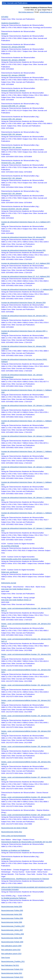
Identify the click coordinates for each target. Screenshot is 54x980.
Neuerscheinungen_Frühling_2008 (13, 934)
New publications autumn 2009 (11, 946)
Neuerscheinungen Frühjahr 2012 (12, 969)
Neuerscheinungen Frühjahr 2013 (12, 977)
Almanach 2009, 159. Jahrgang (11, 134)
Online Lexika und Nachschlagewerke (14, 836)
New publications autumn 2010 (11, 954)
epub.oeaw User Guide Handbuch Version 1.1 (16, 589)
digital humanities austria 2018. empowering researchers (20, 559)
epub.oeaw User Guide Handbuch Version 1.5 (16, 600)
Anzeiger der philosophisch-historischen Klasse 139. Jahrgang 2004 (23, 303)
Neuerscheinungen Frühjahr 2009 (12, 942)
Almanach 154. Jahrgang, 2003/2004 (13, 60)
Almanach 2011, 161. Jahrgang (11, 163)
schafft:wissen (6, 859)
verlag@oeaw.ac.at (46, 12)
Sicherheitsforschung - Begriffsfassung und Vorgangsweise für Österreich (25, 879)
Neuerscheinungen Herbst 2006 (12, 922)
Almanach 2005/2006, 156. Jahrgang (13, 91)
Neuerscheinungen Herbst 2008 (12, 938)
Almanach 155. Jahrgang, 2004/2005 (13, 75)
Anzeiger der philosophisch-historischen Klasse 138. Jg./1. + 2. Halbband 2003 (27, 289)
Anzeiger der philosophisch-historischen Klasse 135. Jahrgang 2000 (23, 237)
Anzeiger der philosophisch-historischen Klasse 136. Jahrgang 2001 (23, 250)
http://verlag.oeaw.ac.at (26, 12)
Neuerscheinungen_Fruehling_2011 (13, 961)
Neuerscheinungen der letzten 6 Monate (14, 828)
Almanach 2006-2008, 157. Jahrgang (13, 106)
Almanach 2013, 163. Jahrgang (11, 194)
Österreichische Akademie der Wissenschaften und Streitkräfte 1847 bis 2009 (27, 842)
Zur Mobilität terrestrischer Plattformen (14, 898)
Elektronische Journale (9, 583)
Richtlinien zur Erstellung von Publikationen (15, 850)
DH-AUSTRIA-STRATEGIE (10, 546)
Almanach (4, 34)
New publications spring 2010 (11, 950)
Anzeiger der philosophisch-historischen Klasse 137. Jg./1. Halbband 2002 (26, 263)
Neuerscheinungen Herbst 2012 (12, 832)
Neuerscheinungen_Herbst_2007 (12, 930)
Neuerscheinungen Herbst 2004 (12, 907)
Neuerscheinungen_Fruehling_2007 (13, 926)
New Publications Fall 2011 (10, 965)
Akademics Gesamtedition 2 (10, 23)
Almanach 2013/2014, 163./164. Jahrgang (15, 209)
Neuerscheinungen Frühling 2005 (12, 911)
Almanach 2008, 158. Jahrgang (11, 119)
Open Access (6, 958)
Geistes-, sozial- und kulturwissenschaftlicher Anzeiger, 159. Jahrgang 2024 (26, 797)
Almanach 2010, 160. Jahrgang (11, 147)
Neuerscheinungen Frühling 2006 (12, 918)
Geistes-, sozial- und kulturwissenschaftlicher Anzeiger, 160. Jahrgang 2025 (26, 815)
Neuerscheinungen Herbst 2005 (12, 914)
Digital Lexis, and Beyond (10, 572)
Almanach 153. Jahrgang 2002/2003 (13, 47)
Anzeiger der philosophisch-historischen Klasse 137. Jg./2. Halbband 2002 (26, 276)
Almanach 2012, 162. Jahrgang (11, 178)
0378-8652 (5, 17)
